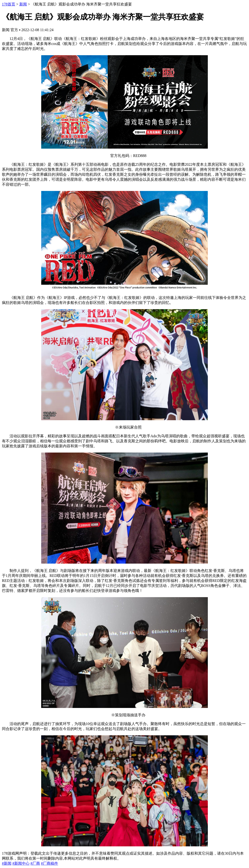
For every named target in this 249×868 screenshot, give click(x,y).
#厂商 (35, 863)
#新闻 (7, 863)
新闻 (23, 4)
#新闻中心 (21, 863)
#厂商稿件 (50, 863)
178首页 (9, 4)
